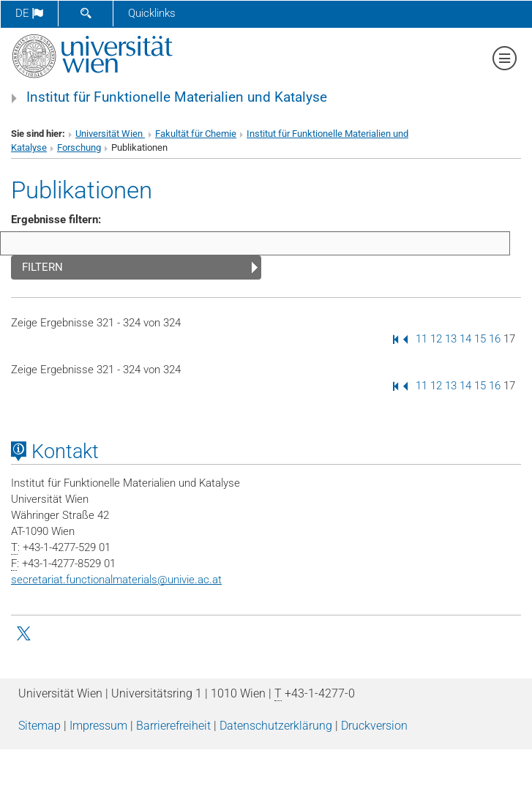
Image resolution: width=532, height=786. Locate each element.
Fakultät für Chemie (196, 134)
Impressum (98, 726)
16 (495, 339)
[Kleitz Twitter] (25, 632)
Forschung (79, 147)
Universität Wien (110, 134)
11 (422, 339)
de (29, 13)
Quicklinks (152, 13)
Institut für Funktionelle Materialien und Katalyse (177, 97)
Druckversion (374, 726)
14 (465, 339)
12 (436, 339)
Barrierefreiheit (173, 726)
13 (451, 339)
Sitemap (40, 726)
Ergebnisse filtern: (56, 220)
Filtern (42, 267)
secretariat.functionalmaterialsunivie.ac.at (116, 580)
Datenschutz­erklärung (276, 726)
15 (480, 339)
